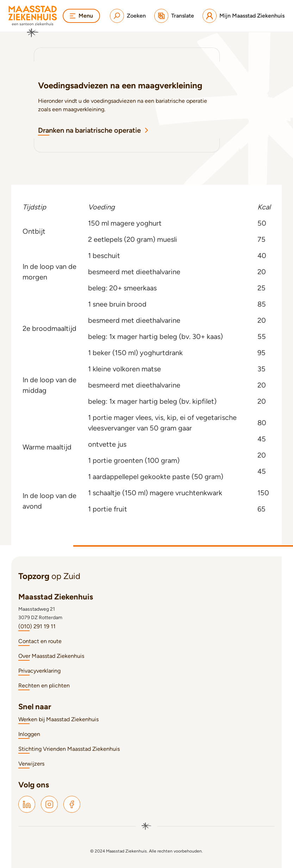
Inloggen (29, 734)
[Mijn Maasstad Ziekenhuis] (244, 16)
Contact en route (40, 641)
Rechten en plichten (44, 685)
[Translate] (174, 16)
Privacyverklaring (39, 671)
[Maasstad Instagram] (49, 804)
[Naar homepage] (33, 21)
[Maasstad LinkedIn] (27, 804)
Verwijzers (31, 764)
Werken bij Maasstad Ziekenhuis (58, 719)
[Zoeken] (128, 16)
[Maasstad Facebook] (72, 804)
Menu (81, 16)
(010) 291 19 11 (37, 626)
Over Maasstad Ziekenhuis (51, 656)
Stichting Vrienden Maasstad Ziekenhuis (69, 749)
